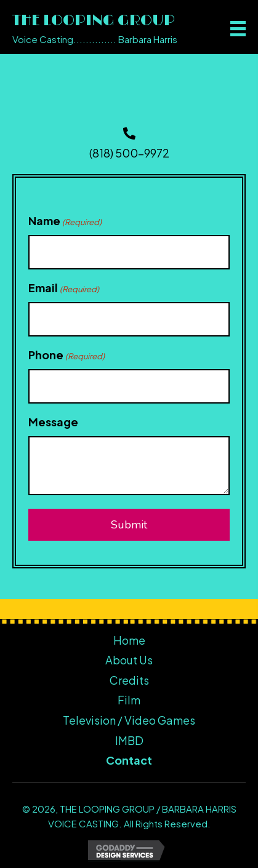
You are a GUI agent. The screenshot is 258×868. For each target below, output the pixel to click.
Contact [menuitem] (129, 760)
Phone (67, 355)
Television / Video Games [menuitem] (129, 720)
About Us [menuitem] (129, 660)
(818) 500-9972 (129, 153)
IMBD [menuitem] (129, 740)
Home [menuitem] (129, 640)
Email (64, 288)
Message (53, 422)
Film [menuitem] (129, 700)
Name (65, 221)
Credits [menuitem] (129, 680)
